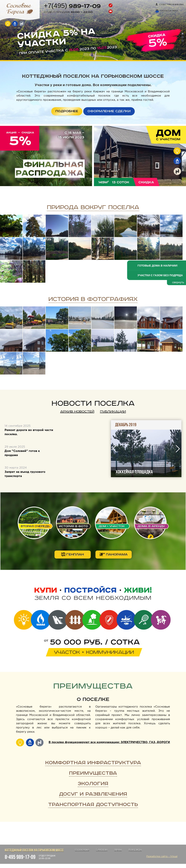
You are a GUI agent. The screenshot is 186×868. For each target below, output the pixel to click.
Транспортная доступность (93, 805)
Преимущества (93, 773)
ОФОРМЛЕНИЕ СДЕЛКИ (109, 111)
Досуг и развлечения (93, 794)
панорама (114, 555)
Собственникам (169, 5)
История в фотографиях (93, 299)
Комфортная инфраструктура (93, 763)
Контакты (135, 850)
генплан (73, 554)
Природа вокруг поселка (93, 207)
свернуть (178, 282)
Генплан (102, 850)
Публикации (113, 412)
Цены (118, 850)
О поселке (93, 699)
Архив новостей (77, 412)
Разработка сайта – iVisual (162, 856)
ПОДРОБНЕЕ (67, 111)
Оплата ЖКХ (167, 11)
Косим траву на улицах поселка (128, 472)
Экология (93, 784)
